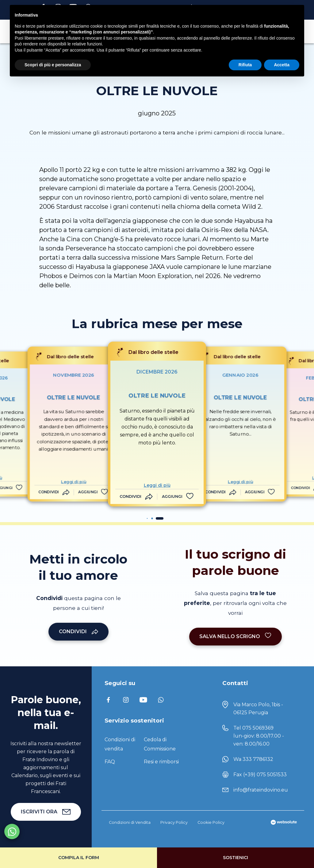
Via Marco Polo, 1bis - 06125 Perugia (258, 709)
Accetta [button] (282, 65)
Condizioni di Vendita (130, 822)
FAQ (110, 762)
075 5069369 (258, 728)
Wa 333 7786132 (253, 759)
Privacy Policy (174, 822)
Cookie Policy (211, 822)
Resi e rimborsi (161, 762)
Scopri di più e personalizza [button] (53, 65)
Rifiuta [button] (245, 65)
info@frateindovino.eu (261, 790)
